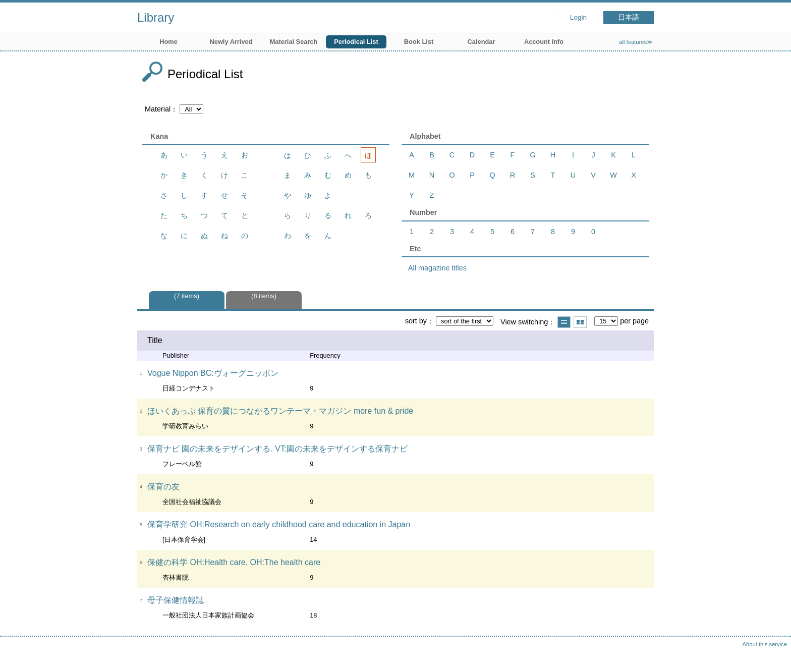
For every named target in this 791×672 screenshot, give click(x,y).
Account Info (544, 42)
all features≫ (636, 42)
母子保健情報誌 (176, 600)
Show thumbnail (580, 322)
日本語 (629, 17)
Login (578, 17)
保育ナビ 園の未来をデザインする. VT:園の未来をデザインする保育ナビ (277, 449)
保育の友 (163, 487)
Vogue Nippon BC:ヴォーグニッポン (213, 373)
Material (158, 109)
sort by (416, 321)
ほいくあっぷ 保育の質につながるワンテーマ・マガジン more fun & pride (280, 411)
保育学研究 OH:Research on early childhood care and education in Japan (279, 524)
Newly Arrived (231, 42)
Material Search (294, 42)
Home (168, 42)
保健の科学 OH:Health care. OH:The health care (234, 562)
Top (773, 654)
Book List (419, 42)
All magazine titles (437, 268)
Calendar (482, 42)
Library (156, 17)
